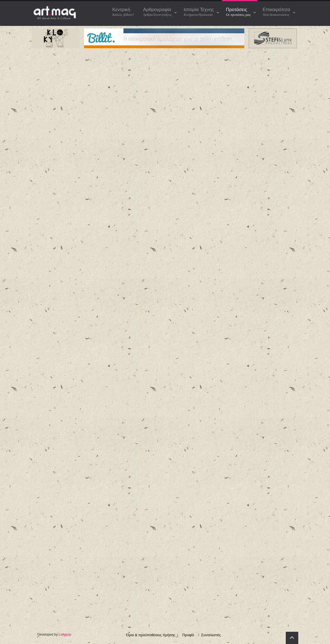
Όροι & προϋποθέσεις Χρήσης (151, 635)
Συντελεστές (211, 635)
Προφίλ (188, 635)
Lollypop (65, 635)
